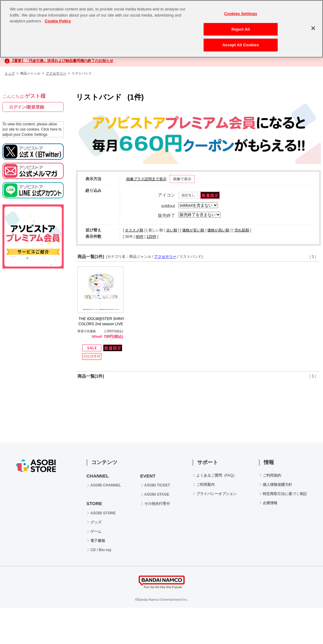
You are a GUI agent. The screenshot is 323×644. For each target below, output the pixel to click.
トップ (10, 73)
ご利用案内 (205, 485)
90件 (139, 237)
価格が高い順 (218, 230)
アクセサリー (56, 73)
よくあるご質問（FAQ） (217, 475)
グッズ (96, 522)
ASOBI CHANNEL (106, 485)
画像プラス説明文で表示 (146, 179)
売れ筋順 (242, 230)
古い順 (172, 230)
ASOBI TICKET (157, 485)
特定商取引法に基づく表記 (285, 494)
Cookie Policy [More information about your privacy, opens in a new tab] (58, 21)
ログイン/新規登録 (27, 107)
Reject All (241, 29)
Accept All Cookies (241, 45)
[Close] (313, 28)
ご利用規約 (272, 475)
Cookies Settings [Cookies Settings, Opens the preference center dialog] (241, 14)
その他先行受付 (157, 504)
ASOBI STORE (103, 513)
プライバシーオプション (216, 494)
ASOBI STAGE (157, 494)
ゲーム (96, 532)
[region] (161, 29)
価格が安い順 (193, 230)
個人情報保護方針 (277, 485)
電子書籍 (98, 541)
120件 (151, 237)
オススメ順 (134, 230)
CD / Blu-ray (101, 550)
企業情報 (270, 503)
